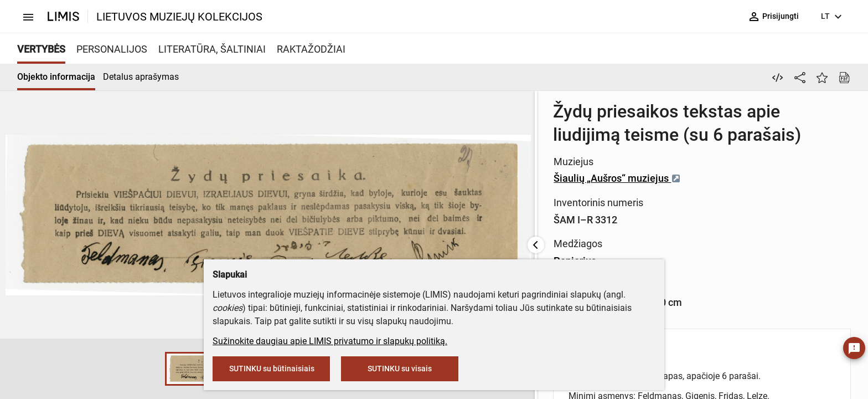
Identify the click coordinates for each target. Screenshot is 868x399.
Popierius (339, 237)
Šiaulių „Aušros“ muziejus (381, 155)
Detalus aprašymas (141, 77)
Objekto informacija (56, 77)
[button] (36, 369)
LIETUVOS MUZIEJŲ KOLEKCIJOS (179, 17)
